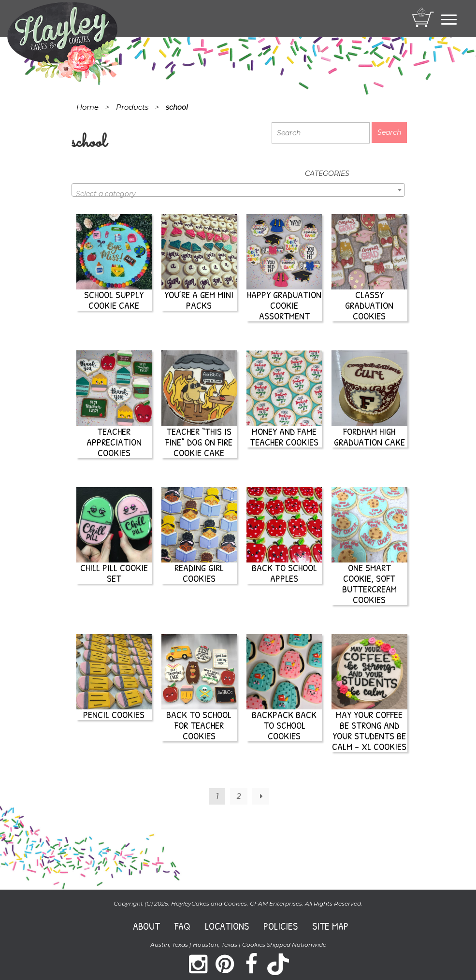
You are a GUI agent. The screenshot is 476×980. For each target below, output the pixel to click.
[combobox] (238, 190)
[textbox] (238, 194)
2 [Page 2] (239, 796)
